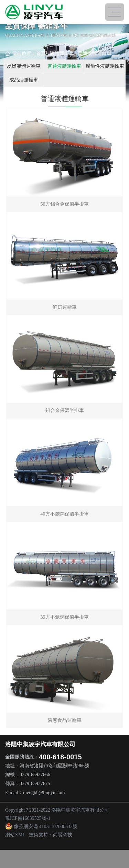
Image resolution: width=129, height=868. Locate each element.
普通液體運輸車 (95, 53)
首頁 (41, 53)
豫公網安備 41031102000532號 (41, 827)
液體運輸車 (62, 53)
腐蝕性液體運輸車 (105, 66)
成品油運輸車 (24, 80)
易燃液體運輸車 (24, 66)
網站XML (15, 835)
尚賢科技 (63, 835)
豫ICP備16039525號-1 (28, 818)
